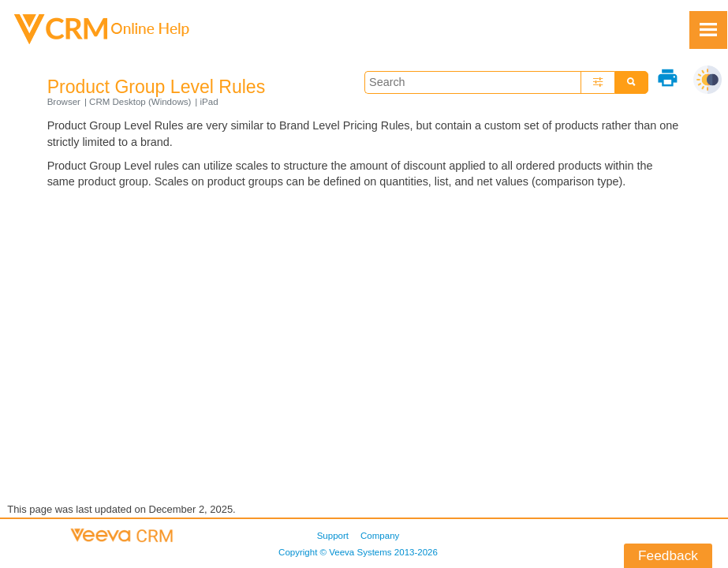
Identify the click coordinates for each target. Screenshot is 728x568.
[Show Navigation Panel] (708, 30)
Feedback (668, 555)
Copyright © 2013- (358, 552)
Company (380, 536)
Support (333, 536)
